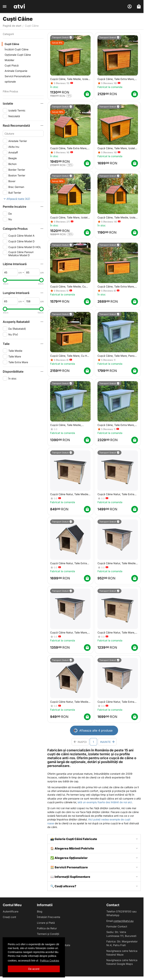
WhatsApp (113, 915)
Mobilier (9, 60)
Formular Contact (117, 926)
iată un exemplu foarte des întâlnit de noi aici (105, 802)
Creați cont (9, 917)
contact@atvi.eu (123, 921)
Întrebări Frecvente (49, 917)
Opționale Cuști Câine (18, 55)
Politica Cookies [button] (49, 960)
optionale (10, 82)
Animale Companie (16, 71)
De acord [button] (34, 969)
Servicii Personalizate (18, 76)
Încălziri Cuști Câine (17, 49)
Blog (40, 911)
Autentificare (11, 911)
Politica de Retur (47, 928)
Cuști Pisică (12, 65)
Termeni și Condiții (48, 934)
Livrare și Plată (46, 923)
